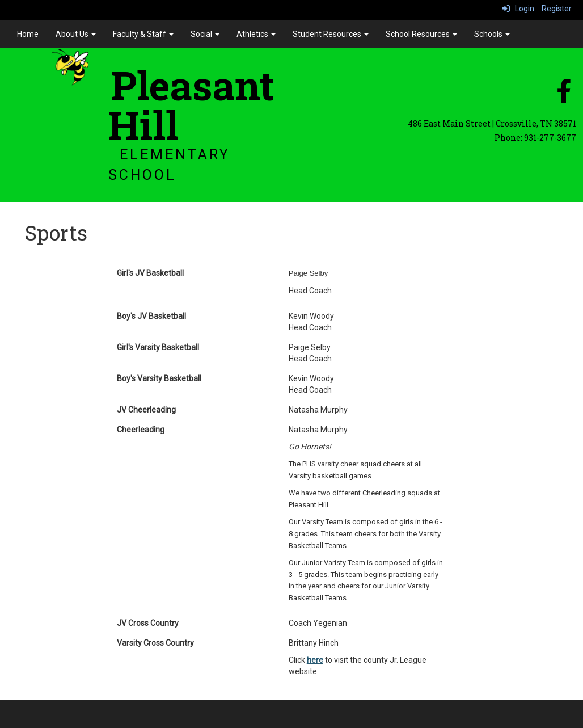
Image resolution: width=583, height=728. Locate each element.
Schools (492, 34)
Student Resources (331, 34)
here (315, 660)
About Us (76, 34)
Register (557, 9)
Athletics (256, 34)
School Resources (421, 34)
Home (28, 34)
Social (205, 34)
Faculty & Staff (143, 34)
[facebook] (564, 97)
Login (518, 9)
